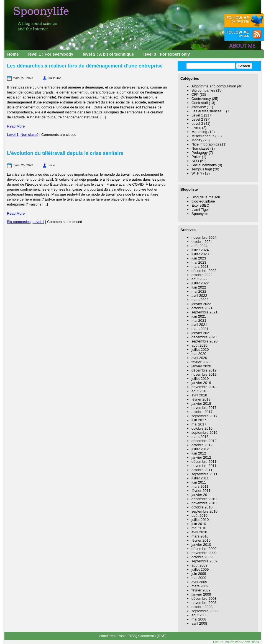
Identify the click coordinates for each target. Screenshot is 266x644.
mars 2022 (200, 300)
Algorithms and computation (214, 86)
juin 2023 (199, 258)
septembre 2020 (204, 341)
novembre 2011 (204, 466)
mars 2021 (200, 329)
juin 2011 (199, 482)
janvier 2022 (201, 304)
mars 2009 (200, 586)
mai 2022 (199, 291)
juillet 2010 (200, 520)
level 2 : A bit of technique (108, 54)
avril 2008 (199, 623)
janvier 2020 (201, 366)
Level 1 (13, 135)
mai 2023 (199, 262)
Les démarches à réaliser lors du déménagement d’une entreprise (85, 66)
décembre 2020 (204, 337)
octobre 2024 (202, 242)
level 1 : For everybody (51, 54)
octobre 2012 (202, 445)
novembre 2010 (204, 503)
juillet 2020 (200, 350)
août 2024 (199, 246)
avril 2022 (199, 296)
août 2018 (199, 391)
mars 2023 (200, 267)
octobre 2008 (202, 607)
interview (199, 107)
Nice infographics (205, 144)
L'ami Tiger (200, 210)
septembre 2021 (204, 312)
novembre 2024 (204, 237)
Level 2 (197, 119)
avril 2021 (199, 325)
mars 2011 (200, 486)
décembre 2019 (204, 370)
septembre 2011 (204, 474)
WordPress (108, 636)
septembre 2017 (204, 416)
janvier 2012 (201, 457)
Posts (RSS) (127, 636)
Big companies (19, 222)
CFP (195, 94)
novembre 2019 (204, 374)
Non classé (29, 135)
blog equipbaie (203, 201)
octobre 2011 (202, 470)
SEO (195, 161)
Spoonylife (200, 214)
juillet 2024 (200, 250)
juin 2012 (199, 453)
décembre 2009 (204, 549)
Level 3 (197, 124)
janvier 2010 (201, 545)
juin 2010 (199, 524)
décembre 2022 (204, 271)
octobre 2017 (202, 412)
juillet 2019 (200, 379)
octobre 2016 (202, 428)
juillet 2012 (200, 449)
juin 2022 (199, 287)
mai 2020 (199, 354)
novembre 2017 (204, 408)
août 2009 (199, 565)
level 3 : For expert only (167, 54)
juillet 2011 (200, 478)
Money (197, 140)
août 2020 (199, 345)
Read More (16, 126)
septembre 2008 (204, 611)
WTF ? (197, 173)
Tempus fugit (202, 169)
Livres (196, 128)
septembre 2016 (204, 433)
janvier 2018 (201, 403)
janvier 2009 (201, 594)
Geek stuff (200, 103)
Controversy (201, 99)
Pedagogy (200, 153)
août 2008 (199, 615)
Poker (196, 157)
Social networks (204, 165)
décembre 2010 (204, 499)
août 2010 (199, 516)
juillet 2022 (200, 283)
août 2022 (199, 279)
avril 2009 (199, 582)
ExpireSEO (200, 205)
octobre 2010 (202, 507)
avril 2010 (199, 532)
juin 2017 (199, 420)
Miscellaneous (203, 136)
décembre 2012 (204, 441)
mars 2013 (200, 437)
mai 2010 (199, 528)
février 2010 (201, 540)
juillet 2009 (200, 569)
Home (13, 54)
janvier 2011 (201, 495)
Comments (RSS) (152, 636)
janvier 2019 (201, 383)
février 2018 (201, 399)
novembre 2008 (204, 603)
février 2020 (201, 362)
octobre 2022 (202, 275)
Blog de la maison (206, 197)
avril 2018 (199, 395)
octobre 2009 (202, 557)
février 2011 (201, 491)
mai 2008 (199, 619)
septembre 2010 (204, 511)
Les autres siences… (208, 111)
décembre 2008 (204, 598)
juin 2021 (199, 316)
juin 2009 (199, 574)
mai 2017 (199, 424)
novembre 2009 (204, 553)
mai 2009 (199, 578)
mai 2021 (199, 320)
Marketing (199, 132)
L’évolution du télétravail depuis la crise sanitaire (65, 153)
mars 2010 (200, 536)
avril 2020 (199, 358)
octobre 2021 (202, 308)
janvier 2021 (201, 333)
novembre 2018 (204, 387)
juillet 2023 (200, 254)
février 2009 (201, 590)
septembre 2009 (204, 561)
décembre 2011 (204, 462)
